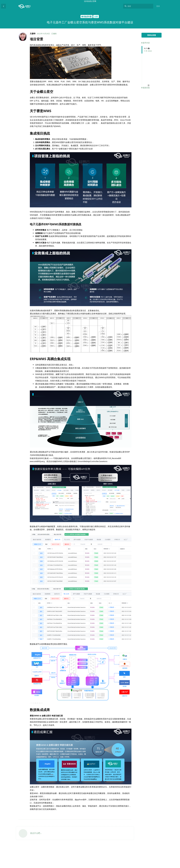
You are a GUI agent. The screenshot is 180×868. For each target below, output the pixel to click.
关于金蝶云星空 (149, 826)
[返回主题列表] (3, 6)
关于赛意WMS (148, 829)
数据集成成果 (148, 849)
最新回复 (146, 88)
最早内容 (146, 43)
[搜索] (138, 6)
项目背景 (146, 823)
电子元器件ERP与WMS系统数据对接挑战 (152, 837)
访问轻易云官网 (90, 1)
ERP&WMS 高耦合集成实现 (151, 844)
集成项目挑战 (148, 832)
